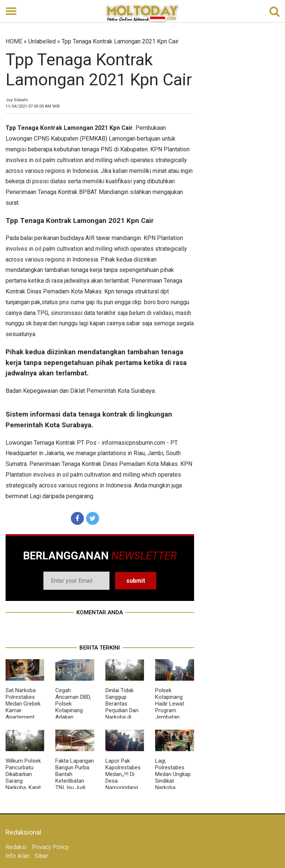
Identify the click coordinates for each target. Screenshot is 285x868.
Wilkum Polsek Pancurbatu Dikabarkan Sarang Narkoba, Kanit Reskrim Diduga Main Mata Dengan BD (24, 784)
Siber (41, 856)
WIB (33, 106)
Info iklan (17, 856)
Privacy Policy (50, 847)
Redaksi (16, 847)
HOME (14, 41)
